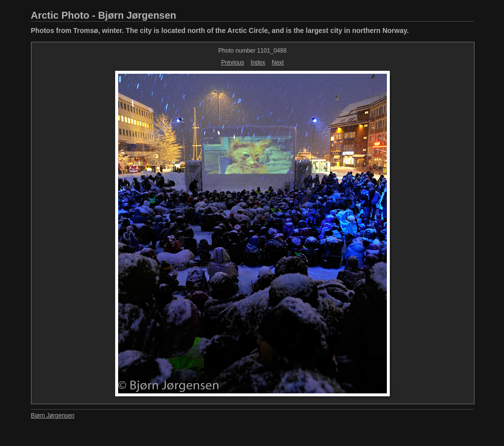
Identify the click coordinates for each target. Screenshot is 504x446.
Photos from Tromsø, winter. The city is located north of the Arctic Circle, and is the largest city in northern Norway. (220, 30)
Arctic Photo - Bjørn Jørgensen (104, 15)
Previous (233, 62)
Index (258, 62)
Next (278, 62)
